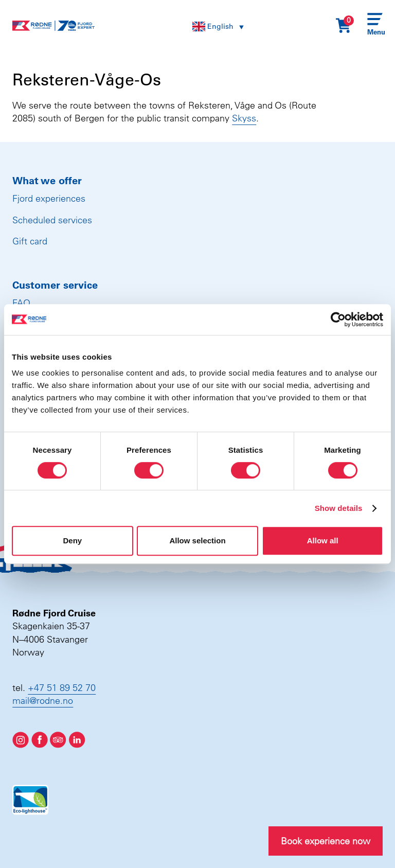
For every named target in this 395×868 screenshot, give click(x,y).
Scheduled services (52, 220)
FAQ (21, 303)
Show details (339, 508)
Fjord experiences (49, 198)
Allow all (323, 541)
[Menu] (375, 26)
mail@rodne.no (43, 701)
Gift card (30, 241)
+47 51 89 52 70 (62, 688)
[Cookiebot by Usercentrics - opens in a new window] (338, 320)
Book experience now (326, 841)
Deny (72, 541)
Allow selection (197, 541)
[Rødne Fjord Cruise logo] (53, 26)
